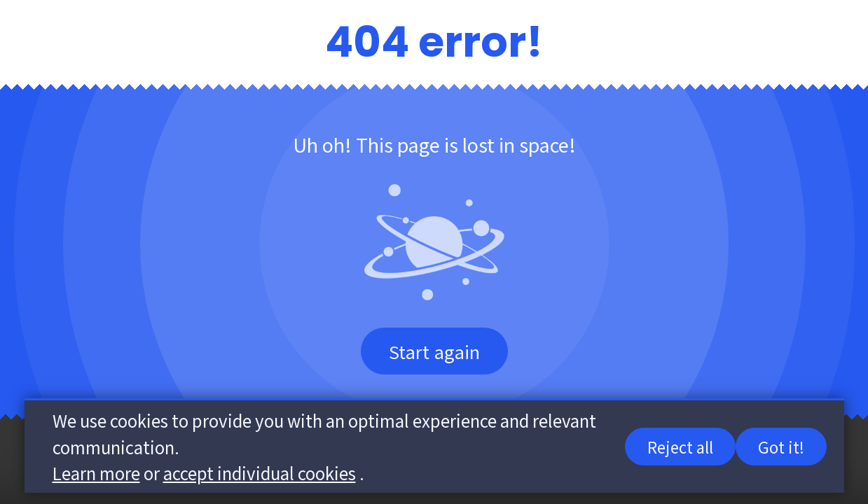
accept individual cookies (260, 474)
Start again (434, 351)
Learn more (96, 474)
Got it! (781, 447)
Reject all (680, 447)
